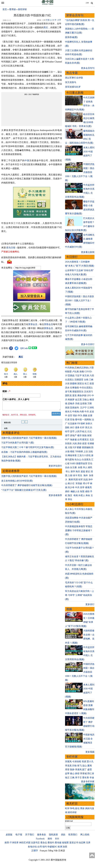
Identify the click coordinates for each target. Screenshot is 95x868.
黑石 (46, 28)
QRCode (24, 348)
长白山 (78, 460)
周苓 (67, 770)
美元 (87, 427)
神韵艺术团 (25, 843)
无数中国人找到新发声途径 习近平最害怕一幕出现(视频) (29, 439)
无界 (88, 843)
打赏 (48, 20)
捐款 (63, 835)
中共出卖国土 (86, 388)
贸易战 (71, 376)
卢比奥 (76, 372)
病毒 (82, 372)
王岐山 (86, 400)
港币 (67, 435)
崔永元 (68, 412)
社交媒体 (72, 424)
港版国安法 (78, 392)
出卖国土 (70, 380)
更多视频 (90, 752)
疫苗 (92, 384)
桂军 (81, 480)
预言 (70, 495)
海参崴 (73, 440)
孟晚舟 (71, 404)
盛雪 (90, 770)
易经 (68, 491)
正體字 (35, 851)
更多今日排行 (88, 344)
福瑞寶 (65, 843)
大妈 (74, 443)
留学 (73, 472)
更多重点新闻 (88, 252)
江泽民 (91, 408)
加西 (65, 847)
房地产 (73, 435)
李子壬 (78, 778)
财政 (84, 435)
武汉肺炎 (84, 368)
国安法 (81, 384)
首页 (5, 9)
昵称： (6, 391)
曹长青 (86, 778)
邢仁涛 (91, 774)
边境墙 (83, 404)
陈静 (72, 770)
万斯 (90, 404)
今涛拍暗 (77, 762)
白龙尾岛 (86, 460)
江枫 (72, 778)
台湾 (80, 440)
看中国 (78, 420)
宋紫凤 (68, 762)
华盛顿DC (52, 847)
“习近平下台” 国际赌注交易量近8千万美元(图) (24, 491)
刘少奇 (71, 487)
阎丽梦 (71, 400)
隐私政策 (53, 835)
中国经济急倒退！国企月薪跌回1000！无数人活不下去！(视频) (80, 300)
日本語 (62, 851)
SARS (73, 463)
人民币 (78, 432)
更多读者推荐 (55, 497)
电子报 (19, 835)
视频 (69, 609)
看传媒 (58, 843)
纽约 (45, 847)
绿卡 (75, 475)
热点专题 (72, 73)
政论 (77, 808)
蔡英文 (86, 440)
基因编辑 (86, 447)
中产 (67, 440)
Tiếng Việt (53, 851)
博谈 (82, 808)
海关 (78, 472)
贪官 (70, 415)
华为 (80, 415)
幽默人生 (75, 491)
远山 (84, 766)
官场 (72, 420)
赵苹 (67, 774)
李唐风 (78, 770)
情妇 (75, 415)
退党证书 (74, 843)
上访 (86, 452)
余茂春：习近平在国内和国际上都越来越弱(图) (24, 453)
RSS (57, 839)
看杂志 (44, 843)
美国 (67, 408)
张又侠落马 (71, 82)
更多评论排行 (55, 467)
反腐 (90, 415)
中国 (27, 160)
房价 (80, 443)
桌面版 (9, 835)
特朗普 (68, 372)
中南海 (76, 412)
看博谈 (12, 9)
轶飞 (80, 766)
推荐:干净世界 (12, 843)
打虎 (67, 420)
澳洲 (71, 480)
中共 (87, 412)
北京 (92, 440)
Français (44, 851)
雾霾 (79, 447)
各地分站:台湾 (35, 847)
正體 (87, 3)
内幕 (82, 412)
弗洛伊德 (82, 396)
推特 (50, 839)
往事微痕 (74, 388)
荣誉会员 (33, 324)
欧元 (84, 432)
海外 (86, 475)
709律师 (79, 452)
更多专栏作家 (88, 782)
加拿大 (89, 424)
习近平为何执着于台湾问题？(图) (18, 444)
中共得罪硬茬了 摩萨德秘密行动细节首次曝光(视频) (27, 487)
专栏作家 (72, 757)
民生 (80, 475)
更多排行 (90, 604)
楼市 (80, 435)
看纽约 (51, 843)
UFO (89, 396)
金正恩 (78, 400)
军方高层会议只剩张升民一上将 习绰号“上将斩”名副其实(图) (80, 595)
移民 (90, 467)
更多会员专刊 (88, 68)
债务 (77, 427)
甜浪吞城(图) (71, 37)
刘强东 (68, 443)
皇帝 (82, 487)
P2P (75, 447)
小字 (59, 20)
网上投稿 (85, 835)
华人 (85, 467)
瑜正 (67, 778)
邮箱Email (69, 821)
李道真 (68, 766)
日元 (90, 432)
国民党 (68, 396)
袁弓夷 (68, 392)
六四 (92, 376)
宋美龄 (79, 483)
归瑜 (74, 766)
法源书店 (35, 843)
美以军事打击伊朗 (74, 78)
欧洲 (60, 847)
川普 (92, 368)
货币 (72, 432)
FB (79, 424)
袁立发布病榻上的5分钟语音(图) (17, 482)
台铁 (86, 380)
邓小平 (86, 483)
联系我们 (73, 835)
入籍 (70, 475)
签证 (88, 472)
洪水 (67, 388)
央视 (80, 467)
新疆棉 (73, 384)
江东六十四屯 (84, 455)
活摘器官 (79, 380)
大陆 (70, 447)
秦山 (72, 774)
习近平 (78, 376)
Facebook (40, 839)
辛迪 (92, 778)
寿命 (88, 495)
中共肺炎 (70, 368)
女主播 (74, 467)
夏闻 (90, 766)
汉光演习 (88, 392)
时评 (67, 808)
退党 (74, 396)
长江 (87, 384)
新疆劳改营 (82, 463)
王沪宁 (83, 408)
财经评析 (23, 9)
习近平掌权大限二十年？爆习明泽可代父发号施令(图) (28, 449)
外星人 (82, 495)
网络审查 (72, 455)
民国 (76, 480)
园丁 (84, 770)
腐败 (85, 415)
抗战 (86, 480)
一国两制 (87, 420)
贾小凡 (90, 762)
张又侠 (86, 376)
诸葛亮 (88, 487)
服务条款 (42, 835)
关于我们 (30, 835)
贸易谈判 (75, 408)
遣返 (83, 472)
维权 (72, 452)
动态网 (82, 843)
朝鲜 (83, 424)
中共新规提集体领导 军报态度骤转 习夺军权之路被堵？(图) (79, 530)
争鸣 (72, 808)
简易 (84, 762)
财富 (90, 435)
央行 (72, 427)
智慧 (82, 491)
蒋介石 (71, 483)
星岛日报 (11, 248)
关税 (77, 404)
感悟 (87, 491)
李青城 (83, 774)
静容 (77, 774)
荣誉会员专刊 (75, 15)
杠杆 (82, 427)
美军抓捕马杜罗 (73, 87)
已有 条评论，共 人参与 (16, 399)
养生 (70, 499)
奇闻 (76, 495)
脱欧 (67, 427)
